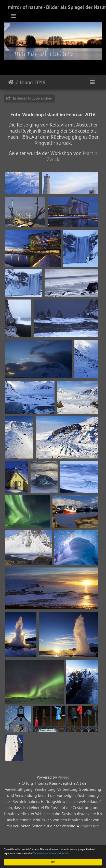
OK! (53, 862)
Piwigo (64, 777)
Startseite (11, 82)
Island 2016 (32, 82)
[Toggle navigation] (14, 16)
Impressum (90, 826)
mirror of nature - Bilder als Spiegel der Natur (57, 7)
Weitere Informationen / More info (51, 853)
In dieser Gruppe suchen (29, 98)
